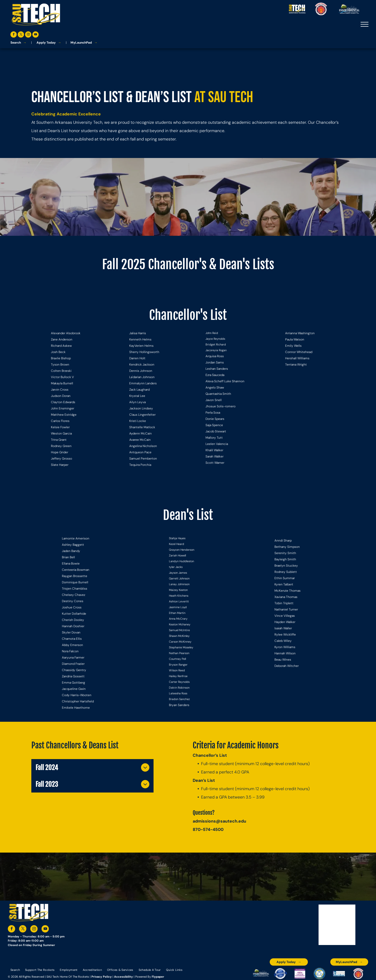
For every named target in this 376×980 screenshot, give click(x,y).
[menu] (365, 24)
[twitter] (21, 35)
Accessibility (124, 977)
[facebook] (14, 35)
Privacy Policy (102, 977)
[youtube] (36, 35)
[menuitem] (15, 970)
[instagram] (28, 35)
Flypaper (158, 977)
